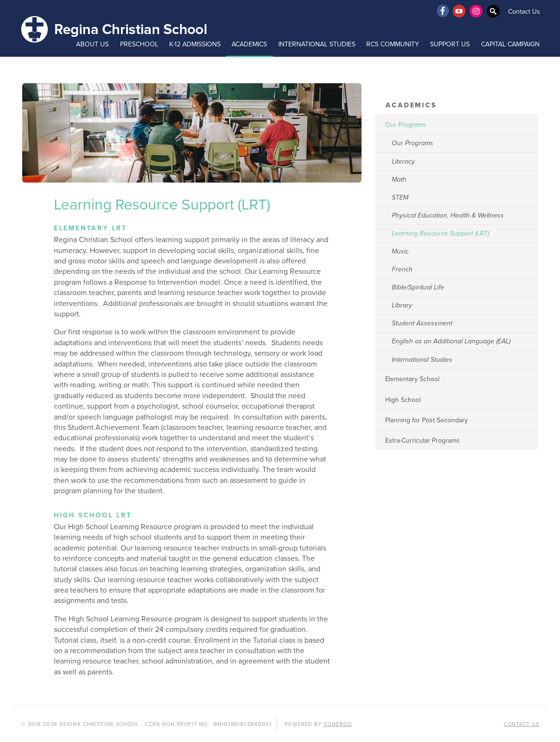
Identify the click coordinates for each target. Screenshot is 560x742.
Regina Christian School (115, 28)
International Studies (317, 44)
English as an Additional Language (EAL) (451, 341)
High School (403, 400)
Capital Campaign (510, 44)
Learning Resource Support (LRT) (440, 233)
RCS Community (393, 44)
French (402, 269)
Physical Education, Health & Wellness (448, 215)
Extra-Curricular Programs (422, 441)
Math (399, 179)
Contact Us (524, 12)
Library (402, 305)
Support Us (450, 44)
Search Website (493, 11)
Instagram (476, 11)
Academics (249, 44)
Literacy (403, 161)
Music (400, 251)
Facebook (442, 11)
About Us (92, 44)
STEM (400, 197)
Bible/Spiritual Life (418, 287)
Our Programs (406, 125)
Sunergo (338, 724)
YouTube (459, 11)
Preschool (139, 44)
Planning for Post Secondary (426, 420)
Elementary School (412, 379)
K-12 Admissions (195, 44)
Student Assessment (422, 323)
